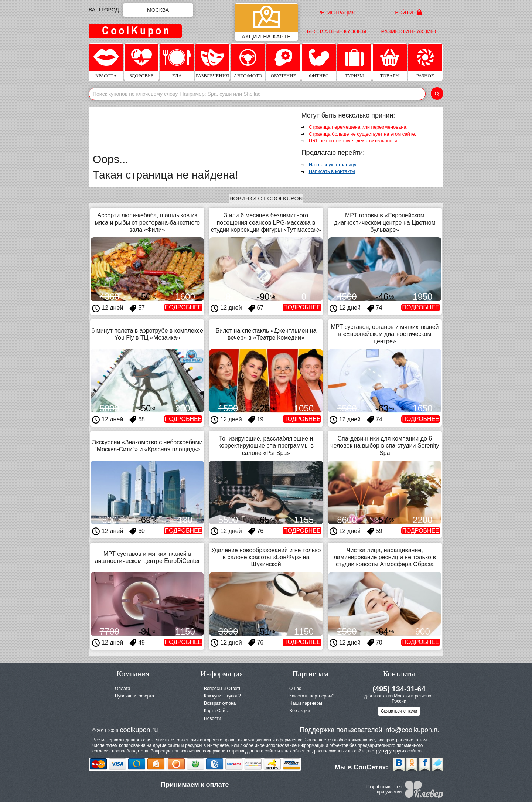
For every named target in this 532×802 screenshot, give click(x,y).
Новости (212, 718)
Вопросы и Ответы (223, 689)
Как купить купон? (222, 696)
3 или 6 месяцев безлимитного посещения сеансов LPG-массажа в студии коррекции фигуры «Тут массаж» (266, 222)
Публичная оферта (134, 696)
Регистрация (337, 13)
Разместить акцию (409, 31)
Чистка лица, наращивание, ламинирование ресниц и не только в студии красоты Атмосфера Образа (385, 557)
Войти (408, 12)
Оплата (122, 689)
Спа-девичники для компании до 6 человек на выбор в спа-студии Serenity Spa (385, 446)
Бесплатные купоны (336, 31)
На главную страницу (333, 165)
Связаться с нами (399, 711)
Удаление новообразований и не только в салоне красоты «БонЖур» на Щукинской (266, 557)
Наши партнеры (306, 703)
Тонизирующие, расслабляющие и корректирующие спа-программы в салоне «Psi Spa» (266, 446)
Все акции (300, 711)
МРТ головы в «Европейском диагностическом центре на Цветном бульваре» (385, 222)
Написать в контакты (332, 171)
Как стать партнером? (312, 696)
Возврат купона (220, 703)
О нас (295, 689)
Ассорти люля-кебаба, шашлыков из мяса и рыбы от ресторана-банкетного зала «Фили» (147, 222)
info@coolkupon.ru (412, 730)
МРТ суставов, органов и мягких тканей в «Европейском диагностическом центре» (385, 334)
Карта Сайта (217, 711)
